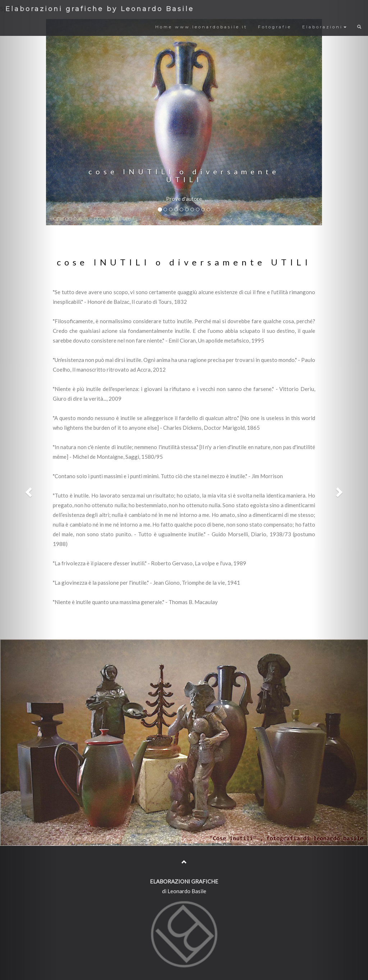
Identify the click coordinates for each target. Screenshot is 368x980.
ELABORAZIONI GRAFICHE (184, 881)
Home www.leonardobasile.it (201, 27)
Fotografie (275, 27)
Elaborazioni (324, 27)
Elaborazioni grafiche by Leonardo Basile (100, 9)
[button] (28, 490)
